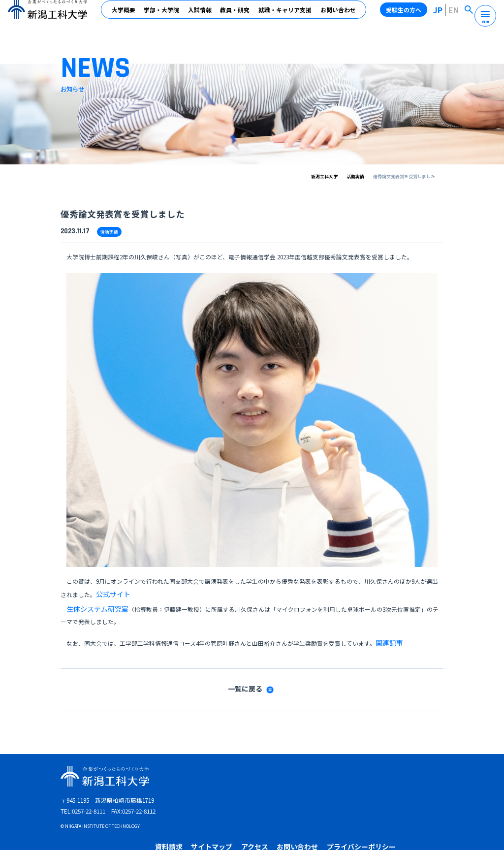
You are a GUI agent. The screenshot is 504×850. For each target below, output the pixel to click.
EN (457, 15)
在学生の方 (264, 776)
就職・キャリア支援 (287, 15)
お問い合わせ (340, 15)
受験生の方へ (410, 15)
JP (443, 15)
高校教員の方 (376, 776)
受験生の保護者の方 (421, 776)
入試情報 (202, 15)
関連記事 (387, 633)
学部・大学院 (164, 15)
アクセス (320, 760)
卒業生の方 (297, 776)
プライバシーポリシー (414, 760)
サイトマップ (282, 760)
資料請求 (244, 760)
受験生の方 (230, 776)
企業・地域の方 (335, 776)
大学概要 (126, 15)
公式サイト (111, 592)
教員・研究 (237, 15)
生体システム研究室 (93, 603)
